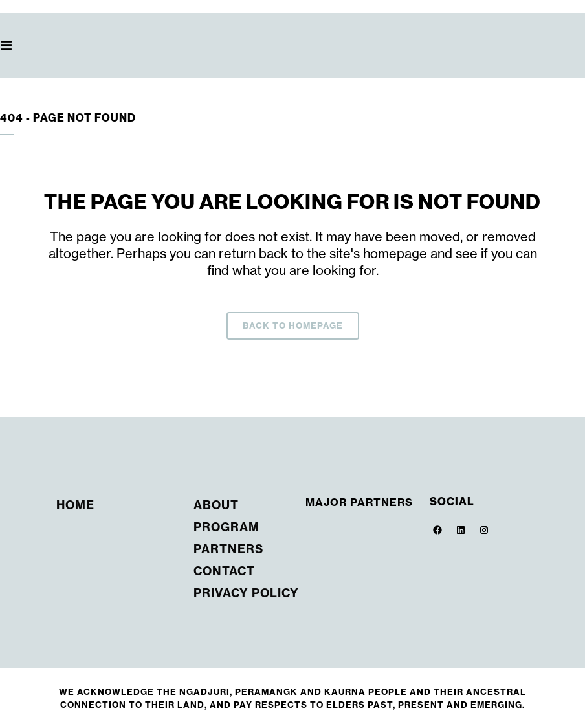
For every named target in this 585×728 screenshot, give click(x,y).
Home (75, 505)
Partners (228, 549)
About (216, 505)
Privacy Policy (246, 593)
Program (226, 527)
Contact (224, 571)
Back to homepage (293, 325)
